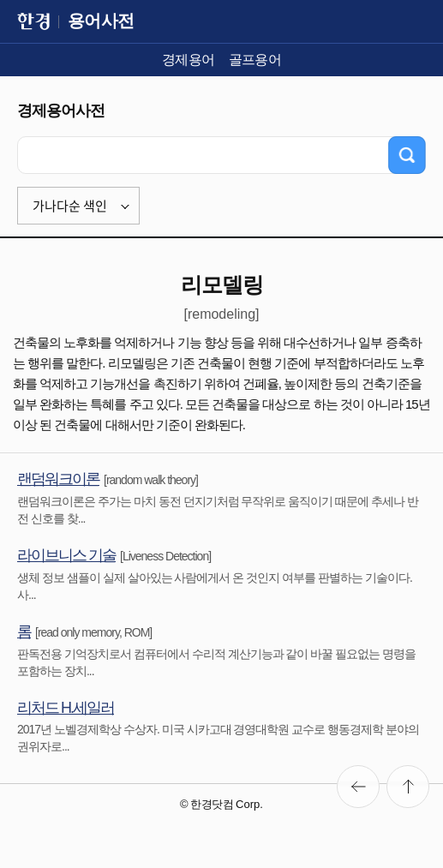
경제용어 (189, 60)
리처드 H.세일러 (66, 708)
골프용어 (255, 60)
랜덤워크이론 (58, 479)
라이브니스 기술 (66, 555)
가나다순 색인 (70, 206)
